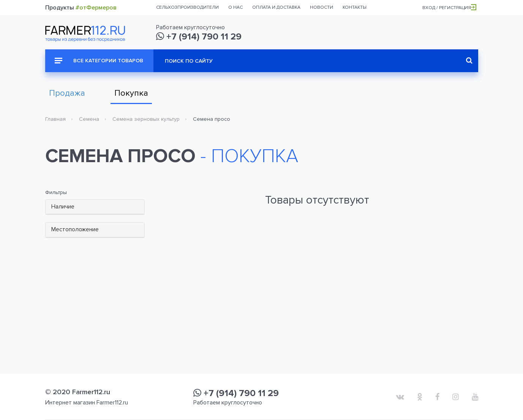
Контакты (355, 7)
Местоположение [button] (75, 229)
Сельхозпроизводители (187, 7)
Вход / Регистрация (449, 8)
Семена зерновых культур (146, 119)
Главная (55, 119)
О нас (235, 7)
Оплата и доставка (276, 7)
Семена (89, 119)
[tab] (95, 207)
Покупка (131, 93)
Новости (322, 7)
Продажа (67, 93)
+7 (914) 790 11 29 (199, 37)
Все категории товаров (99, 61)
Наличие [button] (63, 207)
